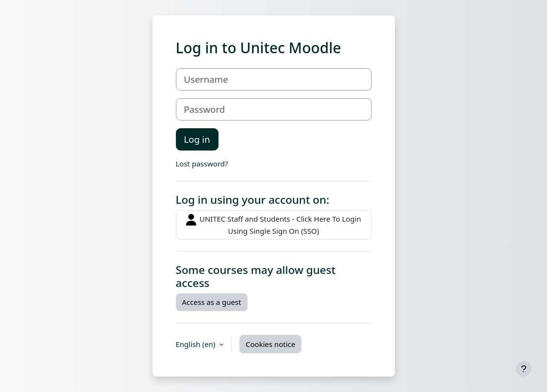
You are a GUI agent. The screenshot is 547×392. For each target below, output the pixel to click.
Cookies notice (270, 344)
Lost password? (202, 164)
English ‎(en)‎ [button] (197, 344)
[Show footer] (524, 369)
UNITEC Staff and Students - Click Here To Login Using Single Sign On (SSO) (273, 225)
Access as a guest (212, 302)
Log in (197, 139)
